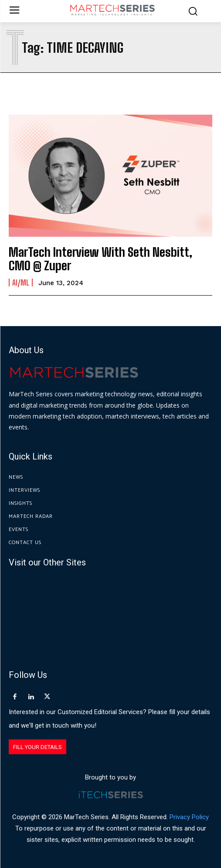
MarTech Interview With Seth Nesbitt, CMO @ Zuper (100, 259)
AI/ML (21, 283)
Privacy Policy (189, 817)
